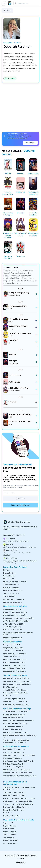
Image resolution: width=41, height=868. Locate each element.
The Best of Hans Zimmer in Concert (18, 804)
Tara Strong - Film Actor (13, 651)
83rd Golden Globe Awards (14, 749)
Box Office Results (11, 588)
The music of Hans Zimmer (15, 793)
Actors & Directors (11, 585)
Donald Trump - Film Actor (14, 665)
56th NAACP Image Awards (14, 764)
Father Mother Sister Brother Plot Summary (20, 736)
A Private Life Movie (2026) (14, 624)
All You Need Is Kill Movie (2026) (16, 621)
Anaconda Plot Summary (14, 729)
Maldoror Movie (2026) (13, 638)
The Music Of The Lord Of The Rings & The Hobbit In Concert (19, 789)
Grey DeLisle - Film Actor (14, 648)
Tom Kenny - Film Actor (13, 657)
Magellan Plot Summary (13, 718)
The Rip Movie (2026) (12, 627)
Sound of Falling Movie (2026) (15, 612)
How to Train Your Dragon (14, 810)
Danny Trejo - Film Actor (13, 645)
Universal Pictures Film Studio (16, 693)
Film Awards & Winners (13, 591)
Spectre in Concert (12, 816)
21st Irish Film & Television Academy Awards (20, 777)
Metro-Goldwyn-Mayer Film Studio (17, 684)
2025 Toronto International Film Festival (20, 755)
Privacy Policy (21, 863)
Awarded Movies (10, 844)
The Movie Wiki (10, 597)
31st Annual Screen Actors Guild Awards (19, 761)
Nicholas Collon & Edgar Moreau (16, 807)
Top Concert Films (11, 594)
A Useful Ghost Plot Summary (16, 712)
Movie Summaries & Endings (15, 582)
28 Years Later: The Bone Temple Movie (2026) (18, 634)
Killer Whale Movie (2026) (14, 630)
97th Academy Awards (13, 758)
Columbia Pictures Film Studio (16, 690)
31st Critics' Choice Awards (15, 752)
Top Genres (9, 838)
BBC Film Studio (10, 687)
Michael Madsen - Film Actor (15, 660)
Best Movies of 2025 (12, 841)
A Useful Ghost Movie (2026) (15, 615)
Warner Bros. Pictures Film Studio (17, 681)
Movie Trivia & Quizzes (13, 602)
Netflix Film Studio (11, 696)
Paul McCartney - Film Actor (15, 671)
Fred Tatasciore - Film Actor (15, 654)
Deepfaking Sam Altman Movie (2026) (19, 618)
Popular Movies (10, 826)
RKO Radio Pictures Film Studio (16, 705)
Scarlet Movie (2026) (12, 609)
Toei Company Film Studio (14, 699)
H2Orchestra (9, 813)
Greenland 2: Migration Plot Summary (18, 721)
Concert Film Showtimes (14, 599)
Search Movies (10, 576)
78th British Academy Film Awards (17, 770)
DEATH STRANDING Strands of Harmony (19, 798)
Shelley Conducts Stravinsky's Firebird (19, 801)
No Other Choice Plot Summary (16, 724)
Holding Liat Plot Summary (14, 715)
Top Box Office (10, 835)
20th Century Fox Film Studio (15, 702)
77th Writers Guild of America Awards (19, 773)
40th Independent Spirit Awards (16, 767)
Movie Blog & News (11, 579)
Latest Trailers (10, 832)
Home (7, 570)
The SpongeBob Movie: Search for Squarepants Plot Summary (16, 741)
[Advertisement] (20, 107)
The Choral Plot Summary (14, 727)
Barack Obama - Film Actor (15, 663)
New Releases (10, 829)
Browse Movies (10, 573)
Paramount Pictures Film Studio (16, 678)
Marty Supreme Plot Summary (16, 732)
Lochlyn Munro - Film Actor (14, 668)
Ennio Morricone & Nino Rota (15, 795)
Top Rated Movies (11, 823)
